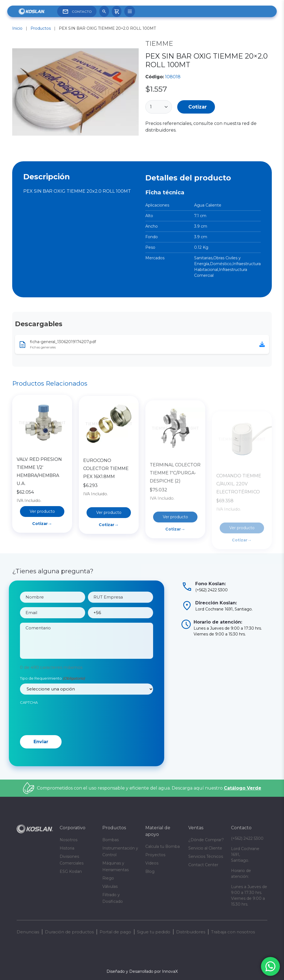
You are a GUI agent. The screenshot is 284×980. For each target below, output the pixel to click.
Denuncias (28, 932)
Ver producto (42, 533)
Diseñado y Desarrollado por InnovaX (142, 971)
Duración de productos (69, 932)
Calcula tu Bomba (163, 846)
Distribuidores (191, 932)
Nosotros (69, 840)
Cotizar (198, 107)
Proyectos (155, 855)
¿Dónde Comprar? (206, 840)
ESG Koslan (71, 871)
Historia (67, 848)
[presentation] (62, 724)
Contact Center (203, 865)
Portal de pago (115, 932)
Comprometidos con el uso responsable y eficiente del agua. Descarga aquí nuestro (149, 788)
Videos (152, 863)
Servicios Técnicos (206, 856)
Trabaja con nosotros (233, 932)
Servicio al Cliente (205, 848)
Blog (150, 871)
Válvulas (110, 886)
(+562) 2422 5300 (247, 838)
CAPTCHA (29, 708)
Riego (108, 878)
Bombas (111, 840)
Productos (41, 28)
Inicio (17, 28)
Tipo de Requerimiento (52, 684)
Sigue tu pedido (154, 932)
